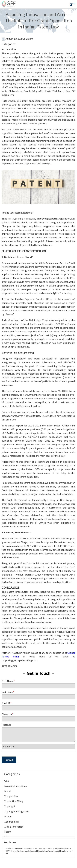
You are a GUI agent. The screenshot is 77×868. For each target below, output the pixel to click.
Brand (7, 791)
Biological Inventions (15, 786)
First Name (8, 681)
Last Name (8, 692)
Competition (11, 796)
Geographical (11, 822)
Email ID (6, 703)
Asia (6, 781)
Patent (8, 832)
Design (8, 816)
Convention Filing (13, 801)
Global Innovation (14, 827)
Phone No (7, 714)
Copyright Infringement (17, 811)
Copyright (9, 806)
